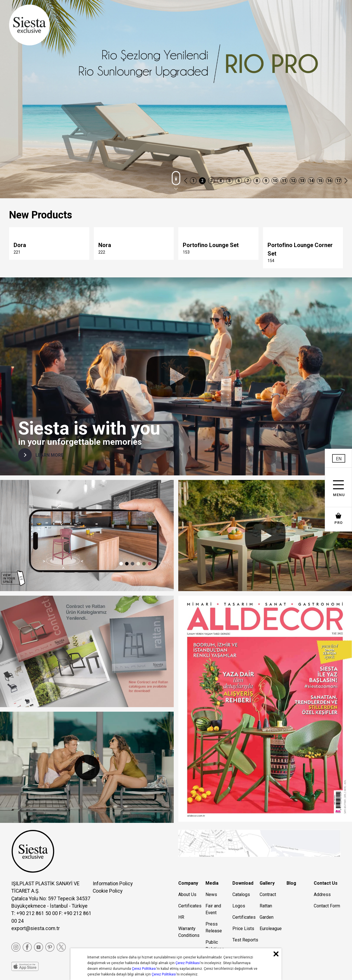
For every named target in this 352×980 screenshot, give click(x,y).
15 (320, 181)
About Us (187, 894)
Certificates (190, 906)
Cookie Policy (108, 891)
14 (311, 181)
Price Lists (243, 929)
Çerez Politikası (188, 963)
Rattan (266, 906)
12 (293, 181)
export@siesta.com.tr (36, 928)
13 (302, 181)
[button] (186, 181)
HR (181, 917)
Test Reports (245, 940)
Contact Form (327, 906)
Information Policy (113, 884)
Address (322, 894)
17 (338, 181)
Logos (239, 906)
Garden (267, 917)
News (211, 894)
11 (284, 181)
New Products (41, 215)
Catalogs (241, 894)
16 (329, 181)
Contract (268, 894)
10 (275, 181)
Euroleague (271, 929)
